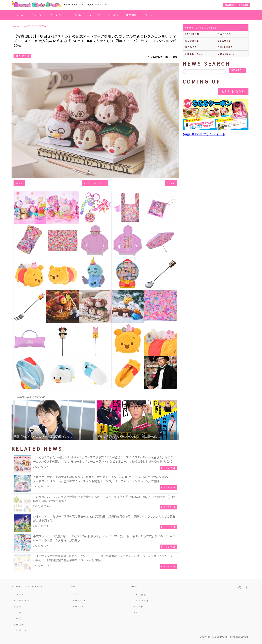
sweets (224, 34)
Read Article (95, 183)
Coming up (227, 54)
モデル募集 (140, 594)
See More (233, 91)
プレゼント (151, 15)
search (238, 70)
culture (225, 47)
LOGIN (244, 5)
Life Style (22, 56)
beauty (224, 41)
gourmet (193, 41)
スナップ (94, 15)
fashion (192, 34)
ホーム (20, 15)
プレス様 (138, 606)
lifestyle (194, 54)
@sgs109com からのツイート (204, 134)
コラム (137, 612)
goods (191, 47)
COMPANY (80, 600)
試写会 (77, 15)
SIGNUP (230, 5)
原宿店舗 (131, 15)
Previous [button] (17, 420)
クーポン (113, 15)
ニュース (37, 15)
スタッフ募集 (141, 600)
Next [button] (174, 420)
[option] (53, 420)
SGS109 (79, 594)
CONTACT (81, 606)
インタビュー (57, 15)
